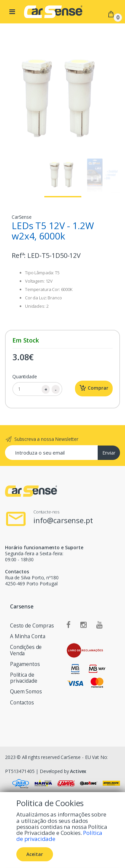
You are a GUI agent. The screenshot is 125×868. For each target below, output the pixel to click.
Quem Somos (26, 692)
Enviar (109, 453)
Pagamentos (25, 664)
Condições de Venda (26, 650)
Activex (78, 771)
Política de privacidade (23, 678)
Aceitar (35, 854)
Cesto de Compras (32, 626)
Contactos (22, 703)
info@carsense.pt (63, 520)
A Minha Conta (28, 636)
